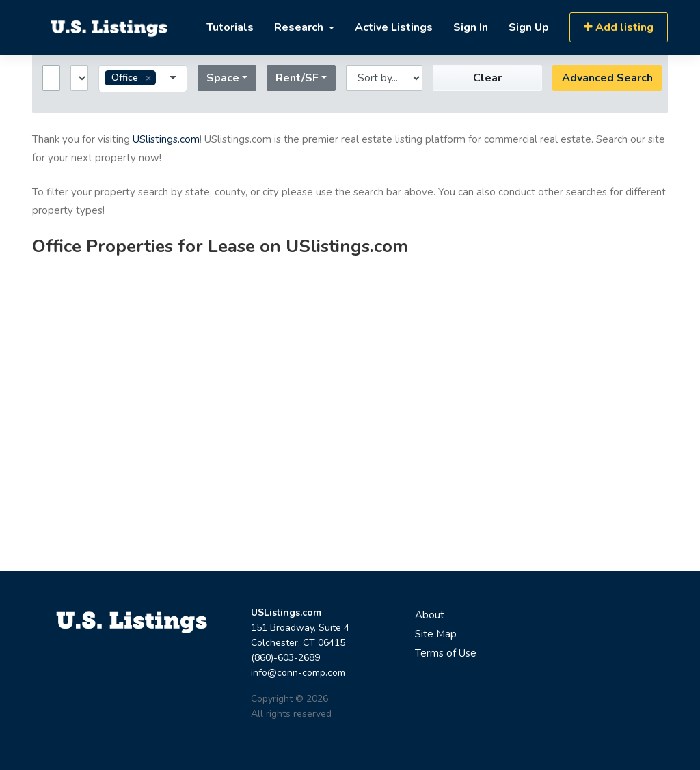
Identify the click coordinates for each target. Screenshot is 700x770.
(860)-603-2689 (285, 658)
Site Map (436, 634)
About (430, 615)
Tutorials (230, 27)
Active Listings (394, 27)
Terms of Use (446, 653)
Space (223, 78)
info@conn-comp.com (298, 673)
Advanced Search (607, 78)
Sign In (471, 27)
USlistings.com (166, 139)
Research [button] (300, 27)
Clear (487, 78)
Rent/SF (297, 78)
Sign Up (529, 27)
